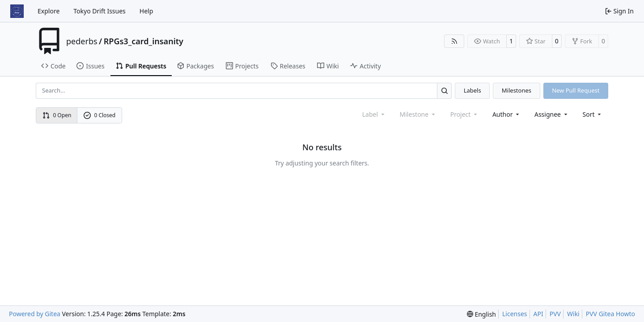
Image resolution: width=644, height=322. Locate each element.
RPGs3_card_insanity (144, 41)
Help (146, 11)
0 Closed (100, 115)
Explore (49, 11)
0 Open (57, 115)
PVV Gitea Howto (610, 314)
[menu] (593, 114)
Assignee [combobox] (552, 114)
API (538, 314)
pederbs (82, 41)
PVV (555, 314)
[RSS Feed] (454, 41)
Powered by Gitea (35, 314)
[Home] (17, 11)
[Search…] (444, 91)
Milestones (517, 90)
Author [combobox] (506, 114)
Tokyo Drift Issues (100, 11)
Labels (472, 90)
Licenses (515, 314)
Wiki (573, 314)
